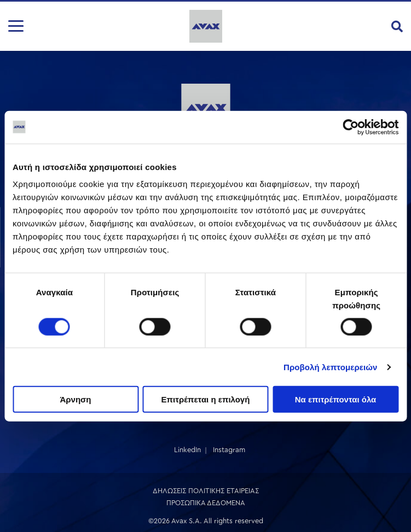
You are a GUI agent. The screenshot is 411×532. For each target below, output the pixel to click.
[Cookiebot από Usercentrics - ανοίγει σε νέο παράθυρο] (351, 127)
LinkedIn (187, 450)
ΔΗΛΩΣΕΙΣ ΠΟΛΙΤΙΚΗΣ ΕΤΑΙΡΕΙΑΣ (206, 491)
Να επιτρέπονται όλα (336, 399)
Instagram (229, 450)
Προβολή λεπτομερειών (331, 367)
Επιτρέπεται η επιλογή (206, 399)
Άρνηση (75, 399)
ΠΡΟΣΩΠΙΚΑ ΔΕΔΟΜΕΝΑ (206, 503)
